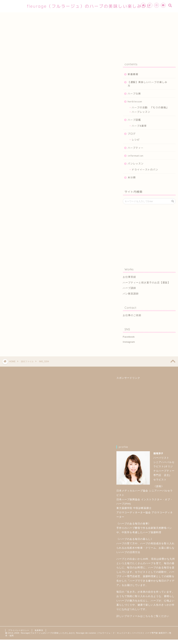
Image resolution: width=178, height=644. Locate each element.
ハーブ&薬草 (139, 126)
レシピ (136, 140)
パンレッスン (136, 164)
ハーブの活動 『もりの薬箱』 (150, 107)
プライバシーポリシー (19, 630)
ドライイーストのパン (145, 169)
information (136, 156)
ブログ (132, 134)
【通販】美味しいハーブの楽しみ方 (147, 84)
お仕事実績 (129, 277)
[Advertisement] (148, 235)
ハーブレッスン (141, 112)
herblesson (135, 101)
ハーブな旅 (134, 93)
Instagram (129, 342)
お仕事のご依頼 (132, 315)
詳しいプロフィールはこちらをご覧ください (143, 616)
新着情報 (133, 74)
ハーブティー (136, 148)
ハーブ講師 (129, 288)
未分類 (132, 177)
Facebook (129, 337)
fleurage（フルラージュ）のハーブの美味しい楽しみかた (89, 6)
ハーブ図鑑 (134, 120)
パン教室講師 (131, 294)
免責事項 (39, 630)
